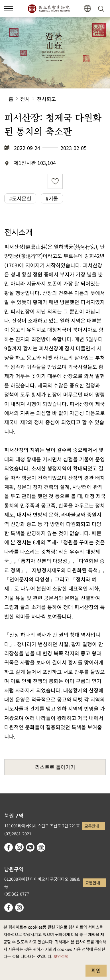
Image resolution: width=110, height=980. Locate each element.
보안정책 (61, 956)
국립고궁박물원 (49, 9)
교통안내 (92, 826)
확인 (96, 970)
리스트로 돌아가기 (55, 767)
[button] (9, 9)
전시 (25, 99)
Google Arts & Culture (41, 847)
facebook (9, 847)
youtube (30, 847)
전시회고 (46, 99)
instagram (19, 847)
